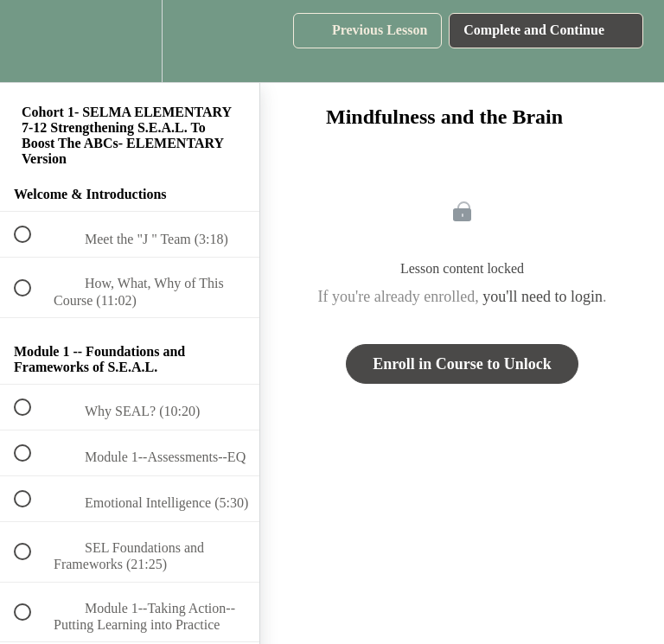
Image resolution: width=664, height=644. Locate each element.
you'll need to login (543, 296)
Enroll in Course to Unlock (462, 364)
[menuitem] (130, 41)
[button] (32, 41)
